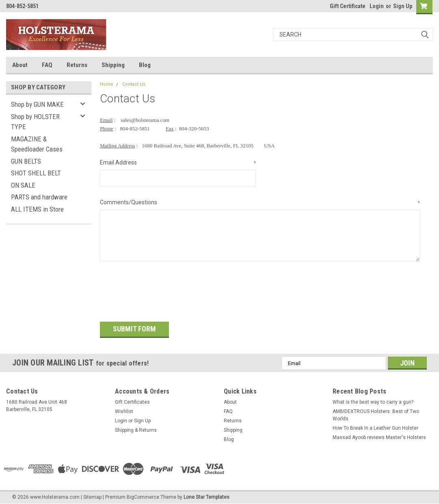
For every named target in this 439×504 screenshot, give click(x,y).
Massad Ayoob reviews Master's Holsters (379, 436)
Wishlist (124, 410)
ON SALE (23, 185)
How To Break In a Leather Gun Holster (375, 427)
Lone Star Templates (207, 496)
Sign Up (403, 6)
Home (107, 84)
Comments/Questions (260, 203)
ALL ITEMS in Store (37, 209)
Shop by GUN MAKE (37, 104)
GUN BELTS (26, 161)
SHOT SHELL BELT (36, 173)
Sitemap (92, 496)
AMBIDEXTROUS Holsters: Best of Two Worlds (376, 414)
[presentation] (162, 289)
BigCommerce (143, 496)
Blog (145, 65)
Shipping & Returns (136, 429)
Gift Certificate (348, 6)
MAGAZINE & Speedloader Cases (37, 144)
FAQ (47, 65)
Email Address (178, 163)
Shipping (113, 65)
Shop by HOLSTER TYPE (35, 122)
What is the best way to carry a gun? (373, 401)
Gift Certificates (132, 401)
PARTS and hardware (39, 197)
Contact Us (134, 84)
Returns (77, 65)
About (20, 65)
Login (377, 6)
